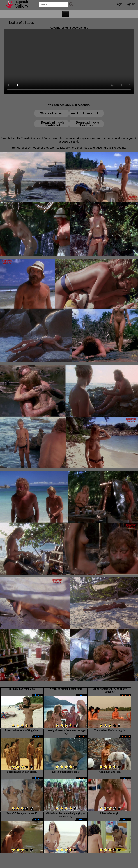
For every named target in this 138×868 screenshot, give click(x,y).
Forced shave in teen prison (22, 772)
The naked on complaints (22, 689)
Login (119, 4)
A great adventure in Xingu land (22, 730)
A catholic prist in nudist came (66, 689)
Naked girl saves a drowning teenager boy (66, 732)
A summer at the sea (110, 772)
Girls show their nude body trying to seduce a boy (66, 815)
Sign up (131, 4)
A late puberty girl (110, 813)
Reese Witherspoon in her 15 (22, 813)
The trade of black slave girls (110, 730)
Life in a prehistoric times (66, 772)
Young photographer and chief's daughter (110, 690)
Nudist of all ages (21, 23)
